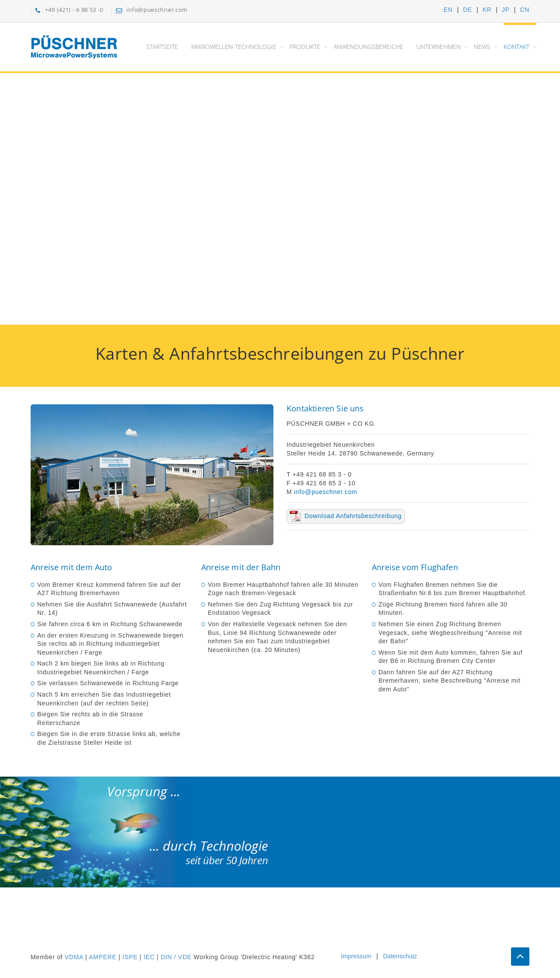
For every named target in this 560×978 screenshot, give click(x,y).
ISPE (130, 957)
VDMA (74, 957)
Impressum (356, 956)
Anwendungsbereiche (368, 47)
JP (506, 10)
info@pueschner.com (325, 492)
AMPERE (103, 957)
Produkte (305, 47)
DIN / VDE (176, 957)
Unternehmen (439, 47)
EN (448, 10)
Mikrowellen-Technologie (234, 47)
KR (487, 10)
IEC (149, 957)
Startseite (162, 47)
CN (525, 10)
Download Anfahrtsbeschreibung (353, 516)
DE (467, 10)
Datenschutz (400, 956)
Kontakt (516, 47)
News (482, 47)
